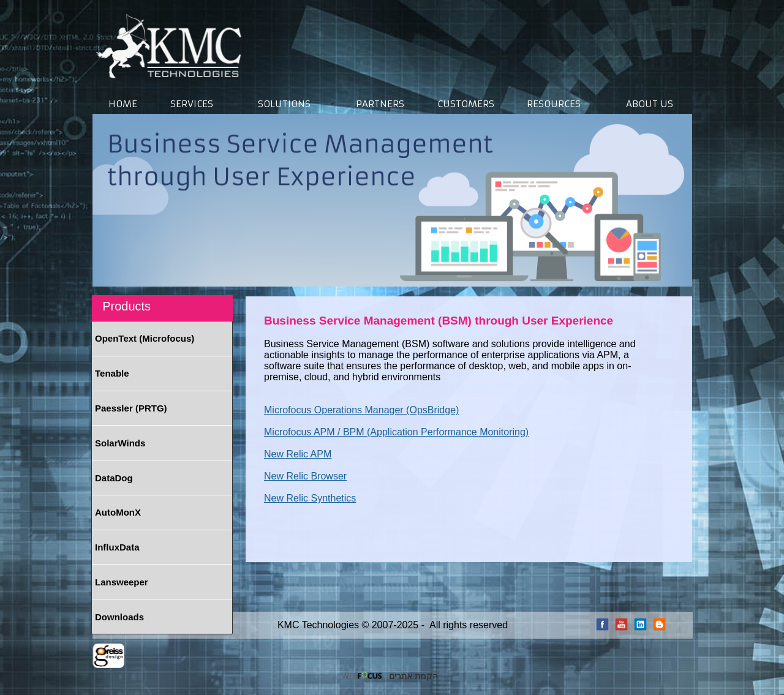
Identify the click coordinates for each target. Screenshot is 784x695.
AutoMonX (118, 512)
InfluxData (117, 547)
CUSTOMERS (466, 104)
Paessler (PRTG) (131, 408)
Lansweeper (122, 582)
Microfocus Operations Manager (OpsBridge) (361, 410)
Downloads (119, 617)
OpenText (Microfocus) (145, 338)
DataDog (114, 478)
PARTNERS (380, 104)
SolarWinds (120, 443)
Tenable (112, 373)
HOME (123, 104)
